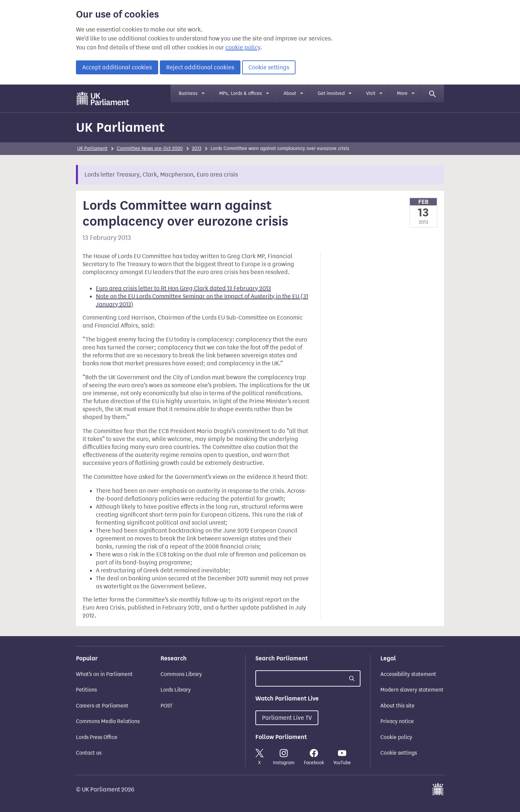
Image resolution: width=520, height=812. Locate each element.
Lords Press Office (97, 737)
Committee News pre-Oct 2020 (150, 148)
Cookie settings (269, 67)
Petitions (86, 690)
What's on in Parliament (104, 674)
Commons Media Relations (108, 721)
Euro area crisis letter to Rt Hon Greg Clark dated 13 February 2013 (183, 288)
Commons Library (181, 674)
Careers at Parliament (102, 706)
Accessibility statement (408, 674)
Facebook (314, 757)
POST (166, 706)
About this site (397, 706)
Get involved (331, 93)
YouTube (342, 757)
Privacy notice (397, 721)
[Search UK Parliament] (308, 678)
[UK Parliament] (103, 99)
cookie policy (243, 47)
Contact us (89, 753)
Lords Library (176, 690)
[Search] (432, 94)
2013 (197, 148)
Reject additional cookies (200, 67)
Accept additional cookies (117, 67)
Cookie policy (396, 737)
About (290, 93)
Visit (371, 93)
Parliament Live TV (287, 718)
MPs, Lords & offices (241, 93)
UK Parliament (120, 127)
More (402, 93)
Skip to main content (76, 91)
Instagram (284, 757)
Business (188, 93)
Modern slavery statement (412, 690)
